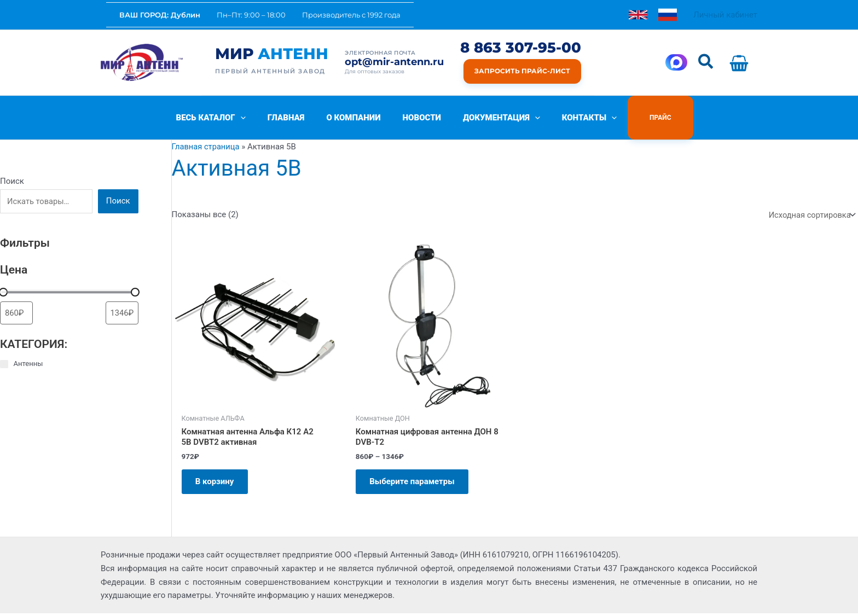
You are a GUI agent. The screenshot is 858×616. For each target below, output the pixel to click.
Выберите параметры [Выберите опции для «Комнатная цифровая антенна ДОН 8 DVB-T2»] (414, 483)
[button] (706, 62)
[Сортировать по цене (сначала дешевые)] (16, 313)
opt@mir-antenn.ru (394, 62)
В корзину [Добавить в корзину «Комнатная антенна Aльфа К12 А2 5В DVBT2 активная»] (218, 483)
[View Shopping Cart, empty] (741, 63)
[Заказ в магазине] (810, 215)
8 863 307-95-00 (521, 48)
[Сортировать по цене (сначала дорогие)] (122, 313)
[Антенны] (4, 364)
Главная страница (207, 147)
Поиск (12, 181)
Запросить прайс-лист (522, 71)
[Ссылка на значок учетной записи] (725, 15)
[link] (638, 15)
